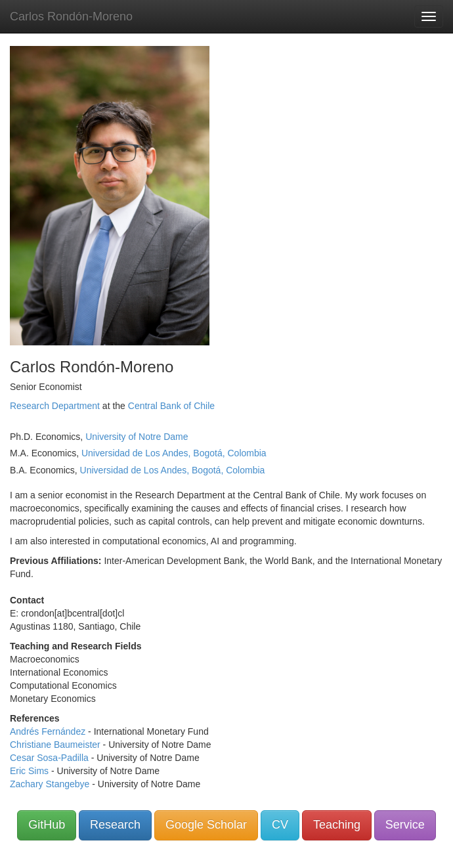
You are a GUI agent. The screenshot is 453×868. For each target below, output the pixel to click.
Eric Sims (29, 771)
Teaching (337, 825)
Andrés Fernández (48, 731)
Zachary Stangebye (50, 784)
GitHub (47, 825)
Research (115, 825)
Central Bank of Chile (171, 406)
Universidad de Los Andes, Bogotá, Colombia (174, 453)
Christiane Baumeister (55, 745)
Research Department (55, 406)
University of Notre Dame (137, 437)
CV (280, 825)
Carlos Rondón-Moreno (71, 16)
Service (405, 825)
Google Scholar (206, 825)
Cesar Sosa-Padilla (49, 758)
